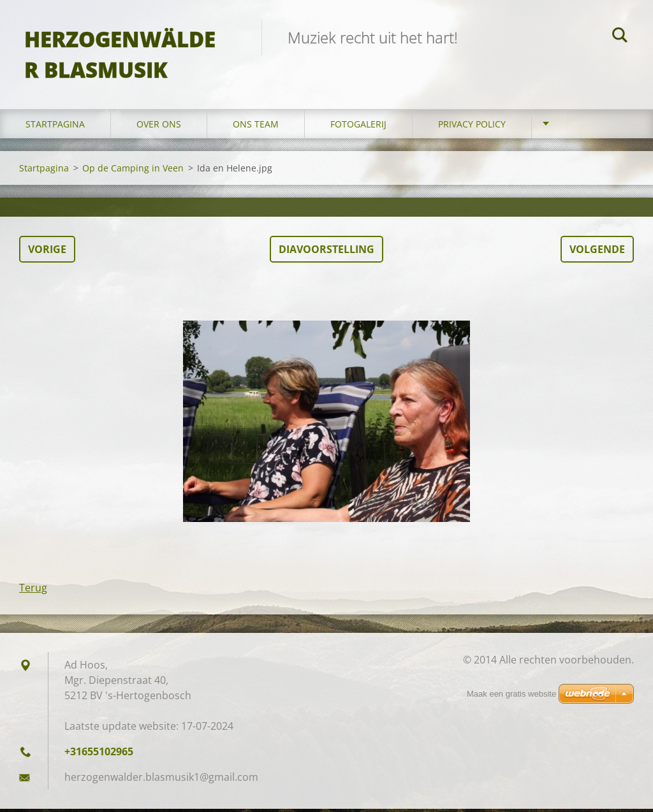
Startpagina (55, 127)
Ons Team (256, 127)
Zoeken (620, 37)
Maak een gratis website (511, 694)
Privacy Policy (472, 127)
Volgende (597, 252)
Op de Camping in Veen (133, 171)
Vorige (47, 252)
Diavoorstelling (326, 252)
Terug (33, 591)
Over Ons (159, 127)
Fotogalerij (358, 127)
